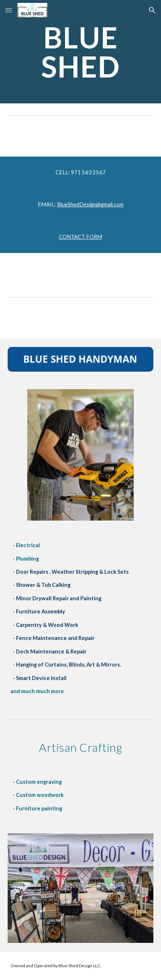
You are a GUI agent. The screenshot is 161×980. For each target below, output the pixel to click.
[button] (9, 10)
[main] (80, 52)
